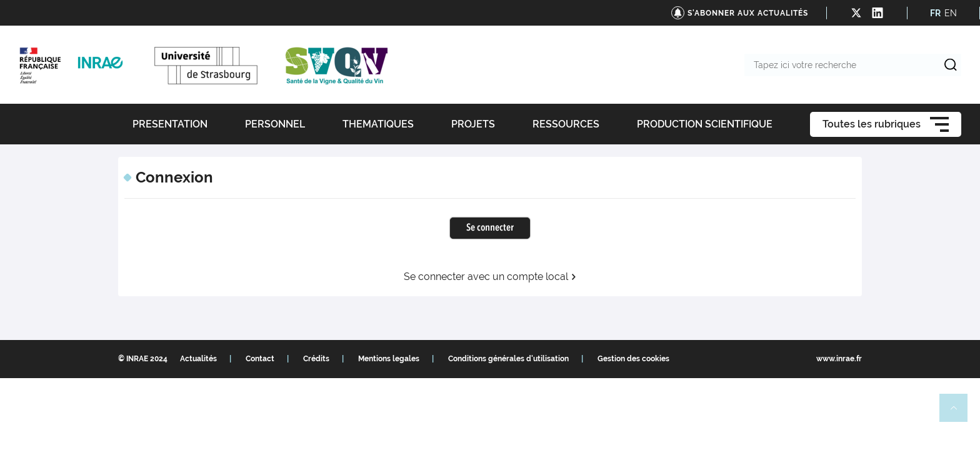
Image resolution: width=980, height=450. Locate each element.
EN (951, 13)
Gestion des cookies (633, 359)
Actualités (198, 359)
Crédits (316, 359)
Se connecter (490, 228)
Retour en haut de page (959, 413)
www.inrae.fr (839, 359)
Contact (260, 359)
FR (935, 13)
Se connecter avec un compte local (490, 277)
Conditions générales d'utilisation (508, 359)
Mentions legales (389, 359)
